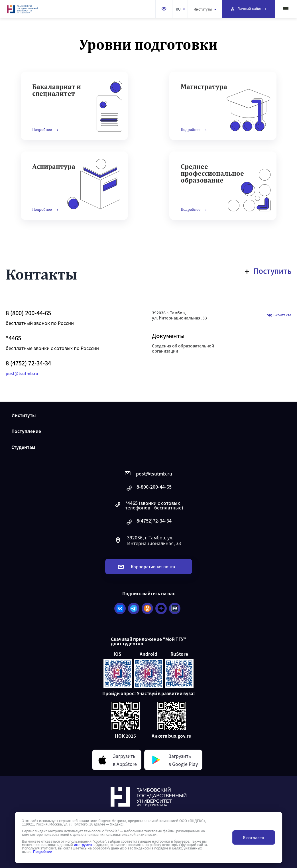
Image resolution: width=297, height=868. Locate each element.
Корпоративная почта (147, 566)
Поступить (268, 271)
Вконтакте (279, 315)
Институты (205, 9)
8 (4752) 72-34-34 (28, 363)
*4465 (13, 338)
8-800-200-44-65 (148, 488)
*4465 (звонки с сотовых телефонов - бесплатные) (149, 505)
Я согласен (254, 837)
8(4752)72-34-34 (148, 522)
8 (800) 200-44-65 (28, 313)
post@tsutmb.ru (22, 373)
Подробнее (42, 851)
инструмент (84, 845)
